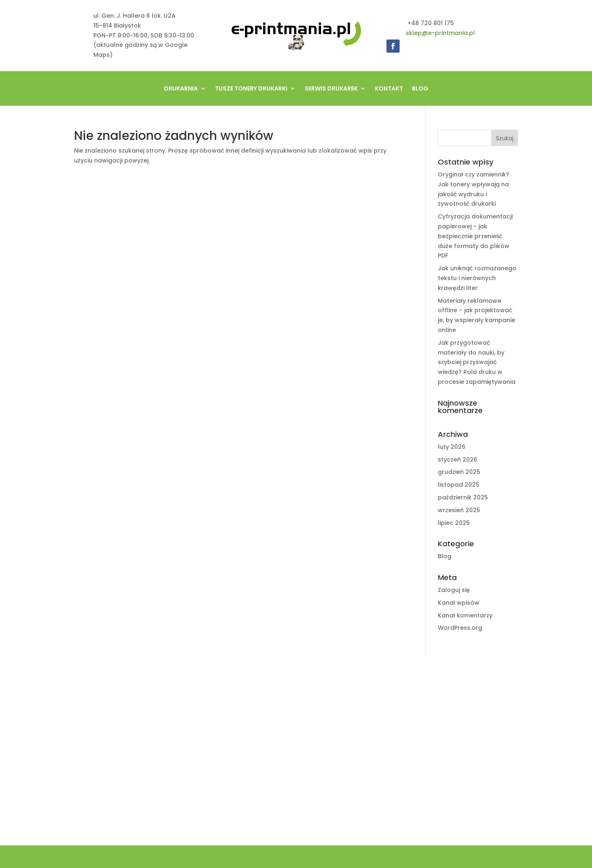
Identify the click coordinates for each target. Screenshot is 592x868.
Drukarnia (181, 89)
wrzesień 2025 (459, 510)
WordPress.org (460, 628)
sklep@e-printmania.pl (440, 33)
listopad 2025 (459, 485)
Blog (420, 89)
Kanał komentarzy (465, 615)
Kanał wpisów (459, 603)
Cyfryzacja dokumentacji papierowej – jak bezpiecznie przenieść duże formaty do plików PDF (475, 236)
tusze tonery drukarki (251, 89)
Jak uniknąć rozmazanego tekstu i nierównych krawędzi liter (477, 278)
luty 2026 (452, 447)
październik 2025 (463, 497)
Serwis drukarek (331, 89)
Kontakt (389, 89)
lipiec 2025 (454, 523)
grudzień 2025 (459, 472)
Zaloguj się (454, 590)
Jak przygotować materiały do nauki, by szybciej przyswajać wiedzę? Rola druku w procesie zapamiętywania (477, 362)
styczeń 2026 (458, 460)
